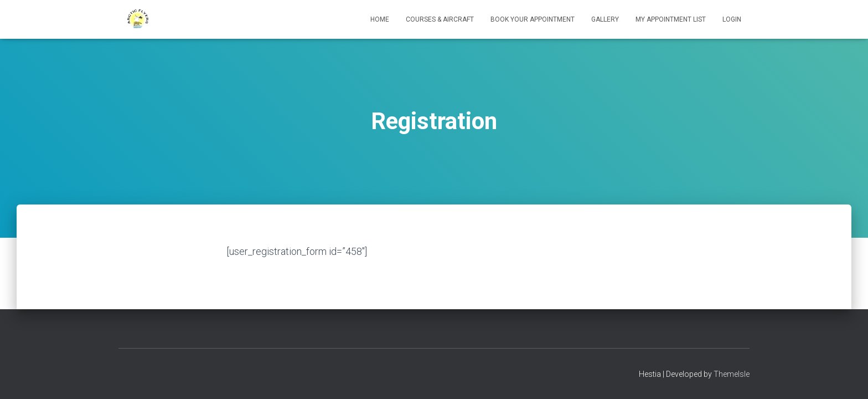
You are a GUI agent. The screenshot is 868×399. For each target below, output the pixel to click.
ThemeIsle (732, 374)
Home (380, 19)
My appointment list (671, 19)
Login (732, 19)
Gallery (605, 19)
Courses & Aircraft (440, 19)
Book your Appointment (533, 19)
